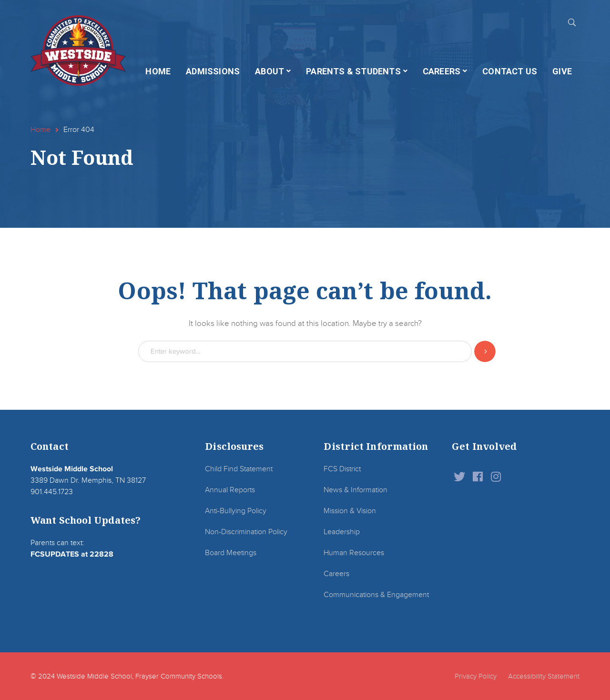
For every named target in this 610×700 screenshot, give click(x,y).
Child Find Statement (239, 469)
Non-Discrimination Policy (246, 532)
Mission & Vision (350, 511)
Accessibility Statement (544, 676)
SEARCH (572, 22)
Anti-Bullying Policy (236, 511)
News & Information (356, 490)
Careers (336, 574)
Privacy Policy (476, 676)
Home (41, 130)
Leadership (342, 532)
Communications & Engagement (376, 595)
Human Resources (354, 553)
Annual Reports (230, 490)
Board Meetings (231, 553)
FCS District (342, 469)
